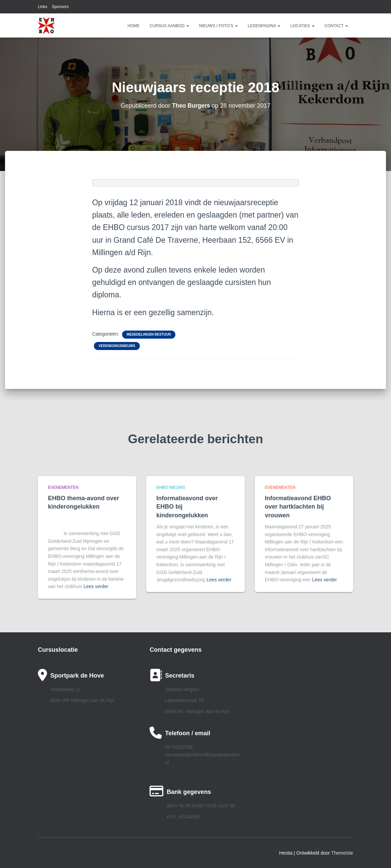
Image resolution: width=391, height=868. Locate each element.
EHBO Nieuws (171, 487)
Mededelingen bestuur (149, 334)
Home (133, 26)
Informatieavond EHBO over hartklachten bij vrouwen (298, 507)
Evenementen (63, 487)
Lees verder (96, 586)
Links (43, 7)
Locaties (302, 26)
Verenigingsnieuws (117, 346)
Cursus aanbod (169, 26)
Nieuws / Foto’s (218, 26)
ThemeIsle (342, 853)
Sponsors (60, 7)
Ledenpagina (264, 26)
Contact (336, 26)
